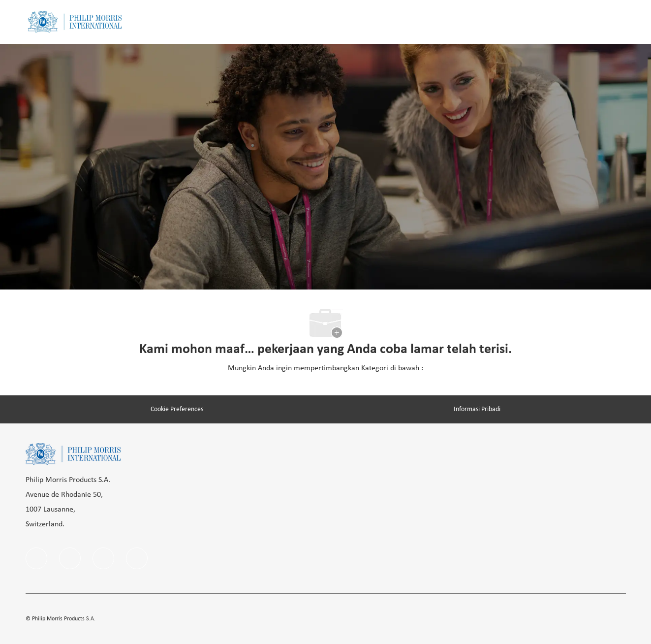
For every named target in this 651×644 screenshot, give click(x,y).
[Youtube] (137, 558)
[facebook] (36, 558)
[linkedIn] (70, 558)
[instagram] (103, 558)
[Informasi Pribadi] (477, 409)
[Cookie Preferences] (177, 409)
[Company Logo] (75, 22)
